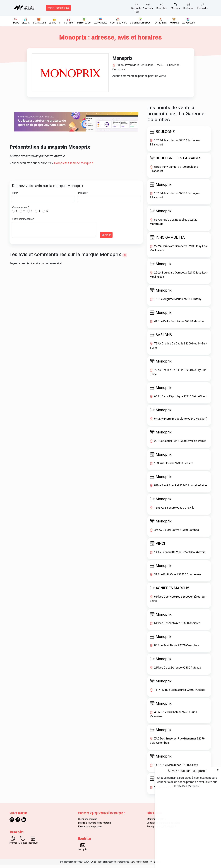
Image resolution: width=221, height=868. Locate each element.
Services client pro (139, 865)
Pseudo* (83, 196)
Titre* (15, 196)
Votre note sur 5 (21, 211)
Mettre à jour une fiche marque (95, 826)
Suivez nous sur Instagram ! (187, 771)
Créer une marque (88, 822)
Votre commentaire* (23, 222)
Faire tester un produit (90, 830)
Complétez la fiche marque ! (73, 166)
